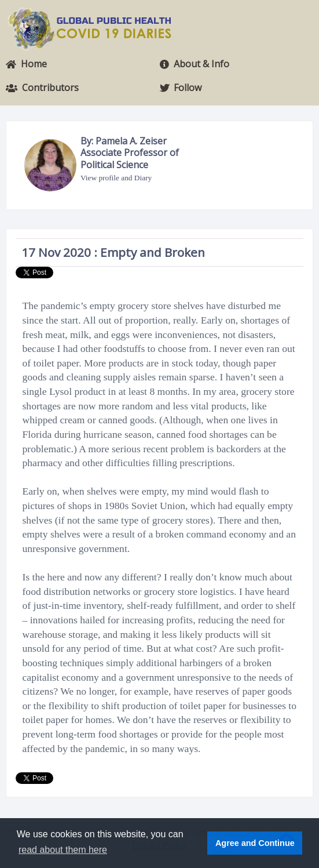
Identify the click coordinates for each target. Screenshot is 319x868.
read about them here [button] (63, 850)
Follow (181, 88)
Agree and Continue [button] (255, 843)
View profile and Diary (116, 178)
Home (26, 64)
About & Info (195, 64)
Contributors (42, 88)
